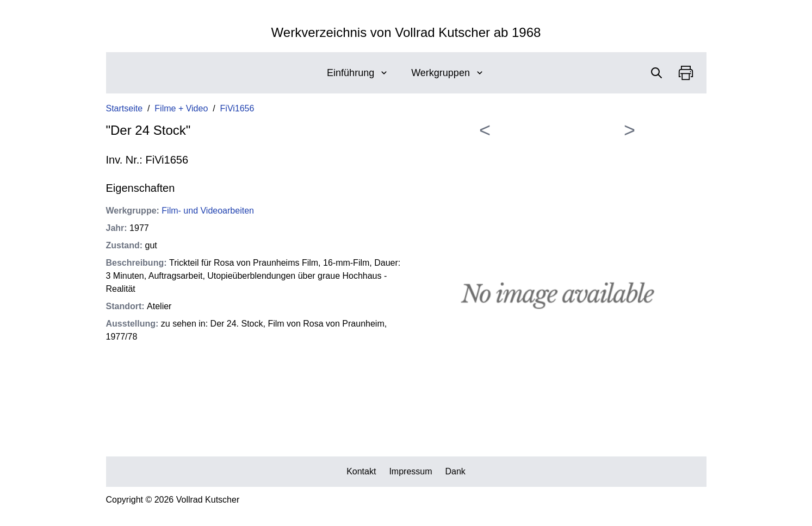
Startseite (125, 108)
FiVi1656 (237, 108)
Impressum (410, 471)
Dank (455, 471)
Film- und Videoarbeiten (208, 211)
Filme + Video (181, 108)
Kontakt (361, 471)
